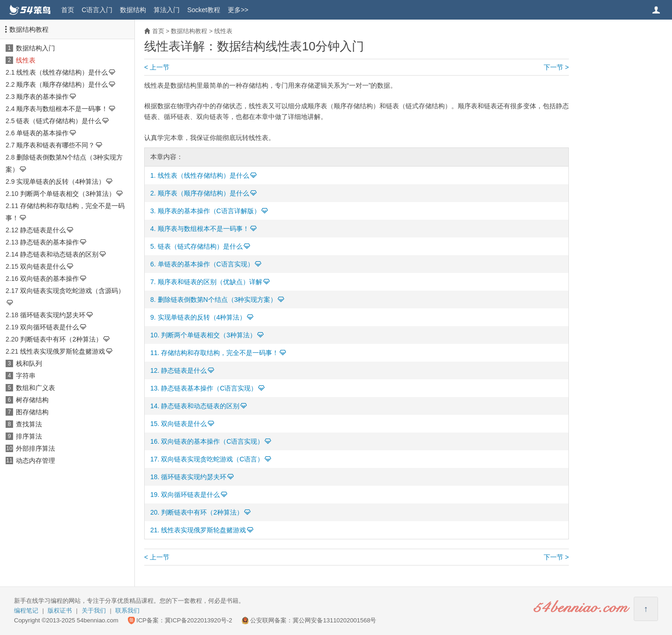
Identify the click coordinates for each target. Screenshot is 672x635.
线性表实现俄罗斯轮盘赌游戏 (63, 351)
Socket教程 (204, 10)
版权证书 (60, 611)
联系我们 (127, 611)
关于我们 (94, 611)
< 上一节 (157, 67)
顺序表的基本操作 (42, 97)
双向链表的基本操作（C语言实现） (212, 441)
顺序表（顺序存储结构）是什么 (62, 84)
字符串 (26, 376)
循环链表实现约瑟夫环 (53, 315)
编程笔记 (26, 611)
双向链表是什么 (43, 266)
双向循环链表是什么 (49, 327)
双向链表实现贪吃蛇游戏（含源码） (72, 291)
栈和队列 (29, 363)
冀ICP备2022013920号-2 (199, 620)
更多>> (238, 10)
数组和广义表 (35, 388)
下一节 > (556, 67)
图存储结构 (32, 412)
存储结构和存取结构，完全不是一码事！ (220, 353)
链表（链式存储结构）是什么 (59, 121)
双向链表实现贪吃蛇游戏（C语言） (212, 459)
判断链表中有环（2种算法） (61, 339)
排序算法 (29, 436)
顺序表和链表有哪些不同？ (56, 145)
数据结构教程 (29, 29)
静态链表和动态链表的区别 (59, 254)
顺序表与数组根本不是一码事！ (62, 109)
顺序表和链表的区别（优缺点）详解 (210, 282)
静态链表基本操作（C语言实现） (209, 388)
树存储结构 (32, 400)
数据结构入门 (35, 48)
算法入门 (167, 10)
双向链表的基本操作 (49, 279)
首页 (68, 10)
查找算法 (29, 424)
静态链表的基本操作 (49, 242)
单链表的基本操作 (42, 133)
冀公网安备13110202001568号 (334, 620)
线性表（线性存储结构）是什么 (62, 72)
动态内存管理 (35, 461)
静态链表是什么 (43, 230)
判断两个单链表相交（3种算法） (68, 194)
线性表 (26, 60)
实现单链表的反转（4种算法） (61, 181)
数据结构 (133, 10)
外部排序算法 (35, 448)
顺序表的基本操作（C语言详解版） (209, 211)
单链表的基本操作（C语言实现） (206, 264)
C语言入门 (97, 10)
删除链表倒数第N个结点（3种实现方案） (217, 300)
